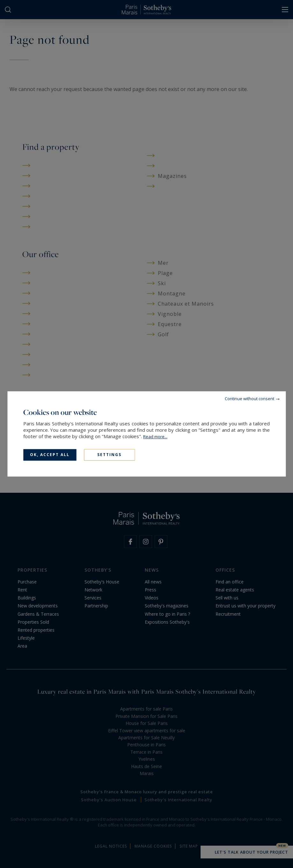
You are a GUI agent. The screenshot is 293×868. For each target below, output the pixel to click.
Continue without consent (249, 399)
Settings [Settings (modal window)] (109, 455)
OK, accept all (50, 455)
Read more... (155, 437)
